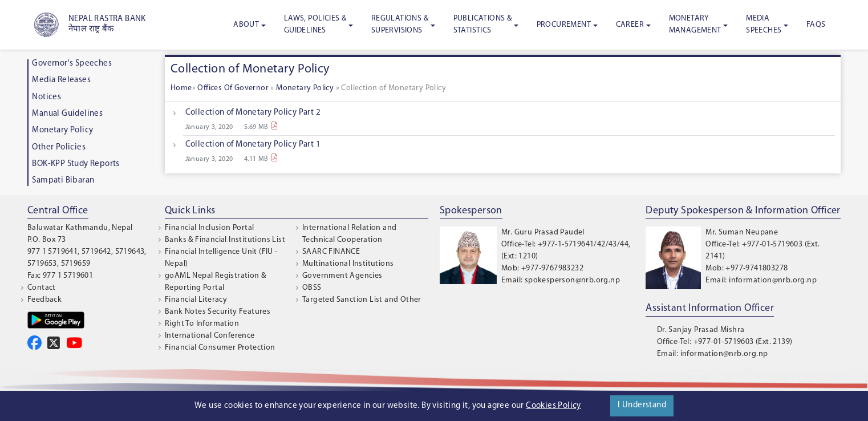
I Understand (642, 405)
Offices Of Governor (234, 88)
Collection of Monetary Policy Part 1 (253, 145)
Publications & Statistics (483, 25)
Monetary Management (695, 25)
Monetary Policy (62, 130)
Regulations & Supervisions (400, 25)
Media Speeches (764, 25)
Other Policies (59, 147)
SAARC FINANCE (331, 252)
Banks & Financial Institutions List (225, 240)
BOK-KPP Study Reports (76, 164)
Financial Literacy (196, 300)
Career (630, 25)
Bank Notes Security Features (218, 312)
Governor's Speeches (72, 64)
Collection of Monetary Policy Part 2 (253, 113)
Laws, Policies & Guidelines (315, 25)
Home (181, 88)
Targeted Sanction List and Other (362, 300)
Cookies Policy (553, 406)
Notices (46, 97)
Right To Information (202, 324)
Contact (42, 288)
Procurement (564, 25)
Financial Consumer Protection (220, 348)
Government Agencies (342, 276)
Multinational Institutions (348, 264)
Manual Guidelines (67, 114)
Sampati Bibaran (63, 181)
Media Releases (61, 80)
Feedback (44, 300)
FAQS (816, 25)
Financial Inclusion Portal (209, 228)
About (246, 25)
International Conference (210, 336)
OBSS (312, 288)
